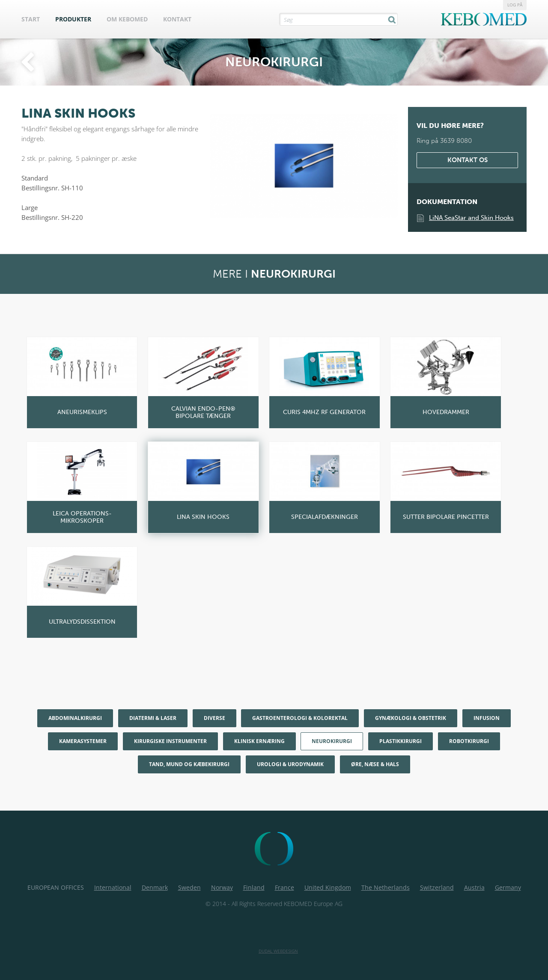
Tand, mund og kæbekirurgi (189, 764)
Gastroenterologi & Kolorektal (300, 718)
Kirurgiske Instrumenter (170, 741)
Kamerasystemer (83, 741)
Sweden (189, 887)
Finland (254, 887)
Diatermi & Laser (153, 718)
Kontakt (177, 19)
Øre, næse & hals (375, 764)
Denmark (155, 887)
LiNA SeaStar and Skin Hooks (471, 218)
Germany (508, 887)
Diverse (214, 718)
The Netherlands (386, 887)
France (284, 887)
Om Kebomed (127, 19)
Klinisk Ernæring (259, 741)
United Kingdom (328, 887)
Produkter (73, 19)
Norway (222, 887)
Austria (474, 887)
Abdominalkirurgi (75, 718)
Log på (515, 5)
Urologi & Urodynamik (290, 764)
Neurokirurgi (332, 741)
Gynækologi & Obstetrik (411, 718)
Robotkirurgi (469, 741)
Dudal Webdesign (278, 951)
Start (31, 19)
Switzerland (437, 887)
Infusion (487, 718)
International (113, 887)
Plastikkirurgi (401, 741)
